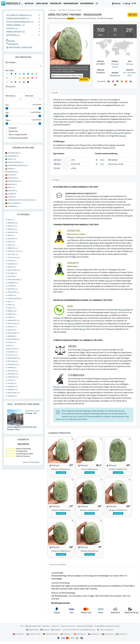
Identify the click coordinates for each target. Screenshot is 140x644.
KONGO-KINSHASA (16, 162)
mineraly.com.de (50, 636)
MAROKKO (13, 178)
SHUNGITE (12, 371)
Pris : (7, 105)
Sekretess (46, 629)
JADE (10, 301)
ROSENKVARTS (14, 358)
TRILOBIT (12, 383)
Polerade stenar (75, 10)
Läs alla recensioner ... (32, 462)
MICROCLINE (13, 333)
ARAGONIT (12, 239)
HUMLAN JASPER (14, 298)
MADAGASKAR (15, 181)
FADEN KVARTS (14, 270)
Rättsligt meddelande (33, 629)
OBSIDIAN (12, 336)
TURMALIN (13, 386)
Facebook (45, 632)
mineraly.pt (108, 636)
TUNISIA (12, 197)
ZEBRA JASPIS (14, 393)
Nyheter (11, 41)
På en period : (11, 86)
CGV (22, 629)
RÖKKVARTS (13, 364)
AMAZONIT (12, 223)
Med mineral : (11, 96)
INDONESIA (13, 172)
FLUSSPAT (12, 273)
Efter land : (29, 96)
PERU (11, 187)
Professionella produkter (19, 47)
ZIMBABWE (13, 206)
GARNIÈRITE (13, 283)
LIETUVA (12, 175)
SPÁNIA (12, 169)
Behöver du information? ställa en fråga (67, 76)
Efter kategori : (11, 62)
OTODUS (12, 342)
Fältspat (130, 64)
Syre (102, 167)
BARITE (11, 245)
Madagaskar (115, 75)
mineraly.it (66, 636)
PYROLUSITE (13, 349)
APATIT (11, 235)
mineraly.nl (94, 636)
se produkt (61, 475)
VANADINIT (13, 389)
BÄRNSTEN (13, 248)
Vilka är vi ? (56, 629)
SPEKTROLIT (13, 374)
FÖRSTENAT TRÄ (14, 279)
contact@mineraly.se (87, 632)
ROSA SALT (13, 355)
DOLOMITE (12, 264)
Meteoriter (13, 35)
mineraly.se (121, 636)
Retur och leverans (68, 629)
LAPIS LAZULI (13, 323)
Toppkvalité (12, 44)
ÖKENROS (12, 396)
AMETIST (12, 226)
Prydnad (62, 10)
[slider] (7, 108)
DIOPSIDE (12, 260)
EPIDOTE (12, 267)
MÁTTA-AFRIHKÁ (14, 203)
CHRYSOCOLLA (14, 257)
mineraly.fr (19, 636)
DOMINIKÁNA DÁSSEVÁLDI (18, 165)
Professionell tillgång (85, 629)
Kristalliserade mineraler (20, 22)
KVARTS (12, 314)
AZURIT (11, 242)
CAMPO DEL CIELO (15, 251)
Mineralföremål (16, 25)
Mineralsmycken (16, 32)
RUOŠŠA (12, 194)
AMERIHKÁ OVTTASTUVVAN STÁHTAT (22, 200)
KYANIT (11, 317)
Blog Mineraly (33, 632)
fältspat (54, 468)
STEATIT (12, 380)
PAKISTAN (13, 191)
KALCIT (11, 308)
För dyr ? (130, 35)
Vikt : (7, 113)
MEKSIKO (12, 184)
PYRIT (11, 346)
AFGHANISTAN (14, 153)
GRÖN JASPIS (13, 292)
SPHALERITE (13, 377)
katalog (53, 10)
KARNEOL (12, 311)
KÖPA (133, 15)
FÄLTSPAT (12, 276)
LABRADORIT (14, 320)
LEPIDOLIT (12, 327)
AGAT (11, 220)
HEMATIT (12, 295)
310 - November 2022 (130, 75)
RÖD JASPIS (13, 361)
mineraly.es (80, 636)
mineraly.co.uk (33, 636)
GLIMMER (12, 286)
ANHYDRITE (13, 232)
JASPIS (11, 305)
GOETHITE (12, 289)
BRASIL (12, 159)
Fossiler (12, 28)
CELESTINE (13, 254)
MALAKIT (12, 330)
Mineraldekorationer (18, 18)
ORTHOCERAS (13, 339)
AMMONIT (12, 229)
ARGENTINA (13, 156)
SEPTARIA (12, 368)
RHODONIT (13, 352)
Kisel (102, 162)
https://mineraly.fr (107, 632)
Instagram (56, 632)
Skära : (8, 120)
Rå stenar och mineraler (19, 15)
